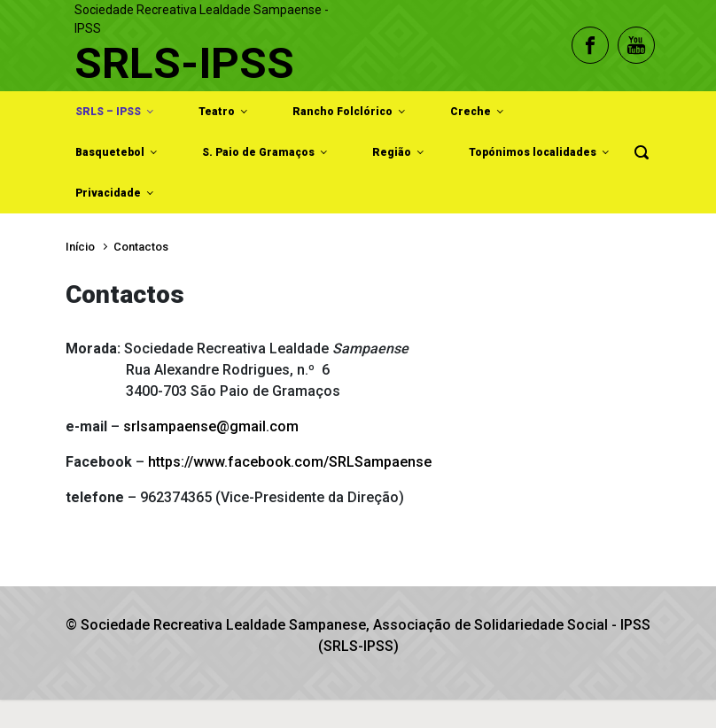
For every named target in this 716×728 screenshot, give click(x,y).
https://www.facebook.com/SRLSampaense (290, 462)
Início (80, 247)
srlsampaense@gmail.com (211, 426)
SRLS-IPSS (184, 63)
